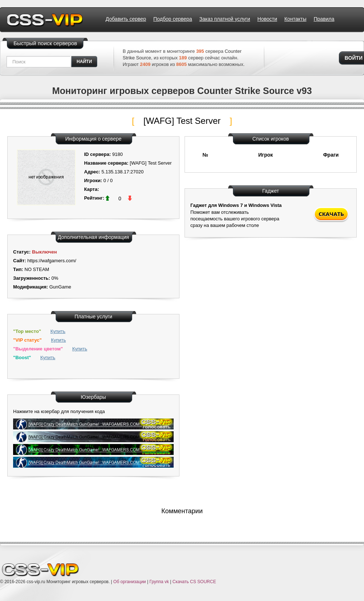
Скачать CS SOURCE (194, 582)
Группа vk (159, 582)
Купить (58, 331)
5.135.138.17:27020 (123, 172)
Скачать (331, 214)
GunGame (60, 287)
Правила (324, 19)
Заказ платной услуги (225, 19)
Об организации (129, 582)
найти (84, 62)
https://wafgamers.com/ (52, 261)
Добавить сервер (126, 19)
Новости (267, 19)
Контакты (295, 19)
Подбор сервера (173, 19)
